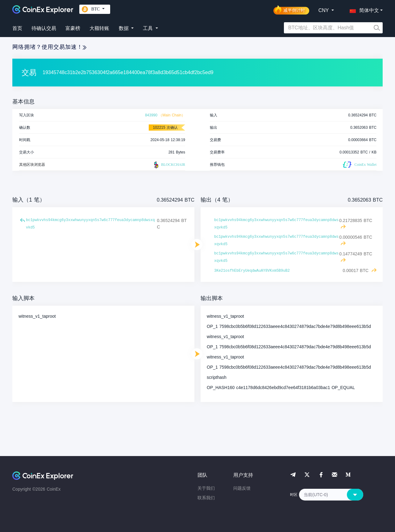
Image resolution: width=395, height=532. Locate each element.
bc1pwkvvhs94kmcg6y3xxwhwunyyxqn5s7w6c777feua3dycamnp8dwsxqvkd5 (90, 224)
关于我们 (206, 488)
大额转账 (99, 28)
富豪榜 (73, 28)
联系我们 (206, 498)
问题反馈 (242, 488)
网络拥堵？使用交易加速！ (49, 47)
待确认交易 (44, 28)
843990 (151, 115)
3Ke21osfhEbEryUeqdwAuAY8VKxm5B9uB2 (252, 271)
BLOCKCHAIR (169, 165)
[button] (363, 9)
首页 (17, 28)
